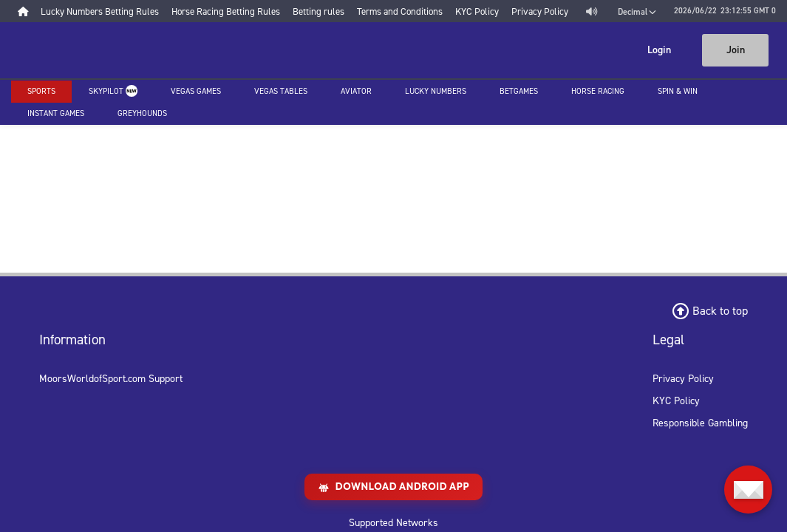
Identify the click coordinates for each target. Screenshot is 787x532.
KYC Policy (676, 400)
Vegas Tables (281, 91)
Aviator (356, 91)
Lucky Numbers (436, 91)
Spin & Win (678, 91)
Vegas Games (196, 91)
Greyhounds (142, 113)
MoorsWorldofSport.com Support (111, 378)
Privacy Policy (683, 378)
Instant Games (56, 113)
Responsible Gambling (700, 422)
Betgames (519, 91)
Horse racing (598, 91)
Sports (41, 91)
